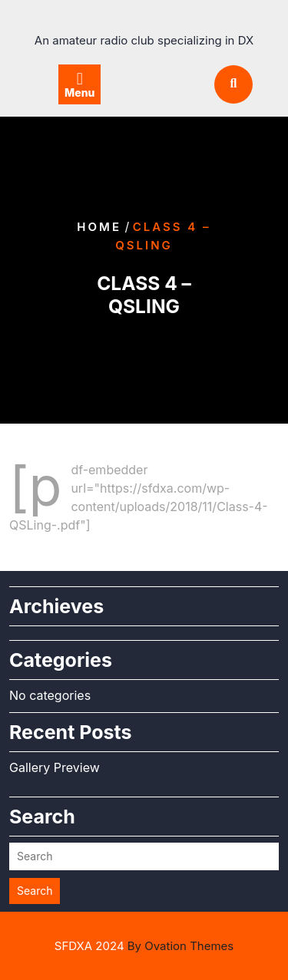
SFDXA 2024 (144, 946)
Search (35, 891)
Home (99, 227)
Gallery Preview (55, 767)
